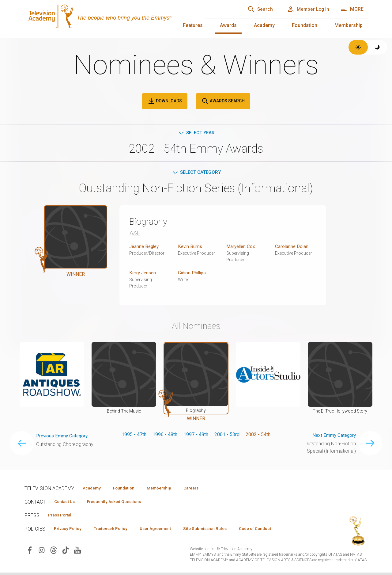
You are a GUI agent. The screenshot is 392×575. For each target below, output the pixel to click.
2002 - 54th (258, 436)
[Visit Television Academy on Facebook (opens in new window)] (30, 552)
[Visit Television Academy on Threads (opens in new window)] (54, 552)
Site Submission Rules (218, 531)
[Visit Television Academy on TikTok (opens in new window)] (66, 552)
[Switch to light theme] (358, 47)
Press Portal (62, 517)
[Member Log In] (306, 9)
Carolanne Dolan (292, 248)
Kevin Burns (191, 248)
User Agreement (165, 531)
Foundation (305, 25)
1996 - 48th (165, 436)
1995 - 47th (134, 436)
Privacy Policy (69, 531)
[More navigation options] (352, 9)
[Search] (254, 9)
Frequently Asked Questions (119, 503)
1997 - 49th (196, 436)
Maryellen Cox (242, 248)
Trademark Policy (116, 531)
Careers (203, 489)
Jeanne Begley (145, 248)
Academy (264, 25)
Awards (228, 25)
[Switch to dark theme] (377, 47)
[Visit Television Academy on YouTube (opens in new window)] (77, 552)
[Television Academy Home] (108, 18)
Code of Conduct (272, 531)
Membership (349, 25)
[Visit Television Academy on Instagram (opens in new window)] (42, 552)
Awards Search (223, 101)
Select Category (196, 173)
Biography (151, 223)
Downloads (165, 101)
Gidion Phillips (193, 274)
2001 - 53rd (227, 436)
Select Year (196, 133)
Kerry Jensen (143, 274)
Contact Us (66, 503)
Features (193, 25)
